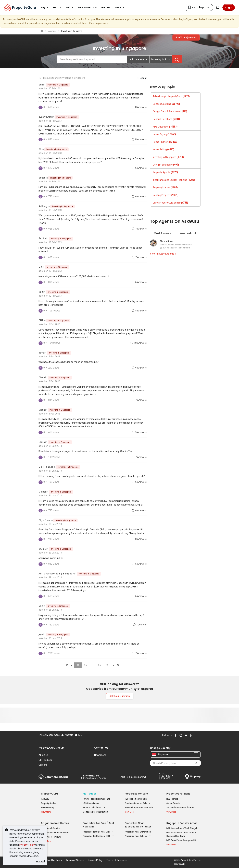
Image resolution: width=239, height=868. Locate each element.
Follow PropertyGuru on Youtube (186, 735)
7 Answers (139, 229)
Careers (43, 765)
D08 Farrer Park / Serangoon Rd (181, 840)
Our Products (46, 760)
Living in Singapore (166, 165)
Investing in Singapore (58, 85)
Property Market (165, 187)
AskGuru (45, 799)
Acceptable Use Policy (50, 860)
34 (78, 665)
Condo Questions (166, 104)
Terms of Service (75, 860)
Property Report (166, 777)
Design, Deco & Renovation (170, 111)
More (120, 7)
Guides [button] (106, 7)
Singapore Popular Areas (182, 823)
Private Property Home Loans (96, 799)
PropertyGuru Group (51, 748)
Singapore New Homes (55, 823)
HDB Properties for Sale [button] (138, 799)
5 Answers (139, 282)
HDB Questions (165, 127)
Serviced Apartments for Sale (139, 808)
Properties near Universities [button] (140, 832)
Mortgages (90, 794)
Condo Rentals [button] (175, 803)
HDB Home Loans (91, 803)
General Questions (166, 119)
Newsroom (100, 755)
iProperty (193, 777)
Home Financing (165, 142)
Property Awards (93, 777)
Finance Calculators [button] (94, 808)
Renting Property (166, 195)
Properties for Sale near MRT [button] (98, 832)
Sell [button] (70, 7)
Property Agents (165, 172)
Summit (133, 777)
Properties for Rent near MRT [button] (99, 836)
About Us (43, 755)
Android (67, 735)
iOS (78, 735)
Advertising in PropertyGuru (171, 96)
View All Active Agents (164, 254)
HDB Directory (47, 808)
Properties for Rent (178, 794)
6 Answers (139, 168)
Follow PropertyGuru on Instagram (180, 735)
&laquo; (67, 665)
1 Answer (140, 625)
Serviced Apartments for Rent (180, 808)
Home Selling (163, 149)
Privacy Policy (27, 845)
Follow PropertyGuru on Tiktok (199, 735)
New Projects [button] (88, 7)
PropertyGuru (49, 794)
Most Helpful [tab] (188, 233)
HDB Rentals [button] (174, 799)
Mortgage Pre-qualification (95, 812)
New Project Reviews (51, 837)
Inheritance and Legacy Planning (174, 180)
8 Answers (139, 107)
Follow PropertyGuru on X (195, 735)
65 (99, 665)
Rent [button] (58, 7)
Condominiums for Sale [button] (138, 803)
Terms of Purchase (117, 860)
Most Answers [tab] (163, 233)
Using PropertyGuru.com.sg (170, 203)
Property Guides (49, 803)
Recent (141, 78)
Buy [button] (45, 7)
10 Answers (138, 343)
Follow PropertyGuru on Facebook (175, 735)
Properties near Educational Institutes (138, 825)
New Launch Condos (51, 828)
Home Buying (164, 134)
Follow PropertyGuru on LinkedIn (191, 735)
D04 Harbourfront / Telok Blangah (182, 828)
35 (85, 665)
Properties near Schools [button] (138, 836)
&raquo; (113, 665)
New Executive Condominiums (55, 833)
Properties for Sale (136, 794)
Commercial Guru (53, 777)
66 (107, 665)
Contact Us (101, 748)
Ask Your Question (186, 37)
